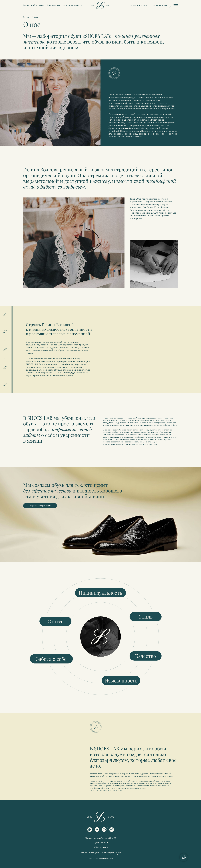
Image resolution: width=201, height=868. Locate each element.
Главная (27, 17)
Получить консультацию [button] (40, 506)
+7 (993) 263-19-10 (139, 5)
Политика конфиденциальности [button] (101, 858)
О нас (42, 5)
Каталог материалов (73, 5)
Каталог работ (30, 5)
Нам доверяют (54, 5)
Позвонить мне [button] (160, 5)
